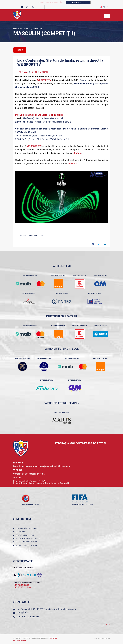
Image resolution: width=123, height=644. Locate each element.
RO (103, 7)
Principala (18, 29)
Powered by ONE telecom (102, 638)
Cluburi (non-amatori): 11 (27, 542)
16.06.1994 (89, 504)
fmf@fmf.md (24, 612)
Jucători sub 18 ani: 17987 (27, 545)
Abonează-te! (78, 3)
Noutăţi (27, 29)
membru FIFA (77, 504)
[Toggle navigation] (107, 16)
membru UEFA (27, 504)
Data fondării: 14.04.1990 (27, 529)
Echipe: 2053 (21, 532)
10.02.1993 (39, 504)
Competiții (37, 29)
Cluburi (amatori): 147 (25, 535)
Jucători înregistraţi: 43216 (28, 539)
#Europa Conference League (32, 236)
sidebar (20, 50)
